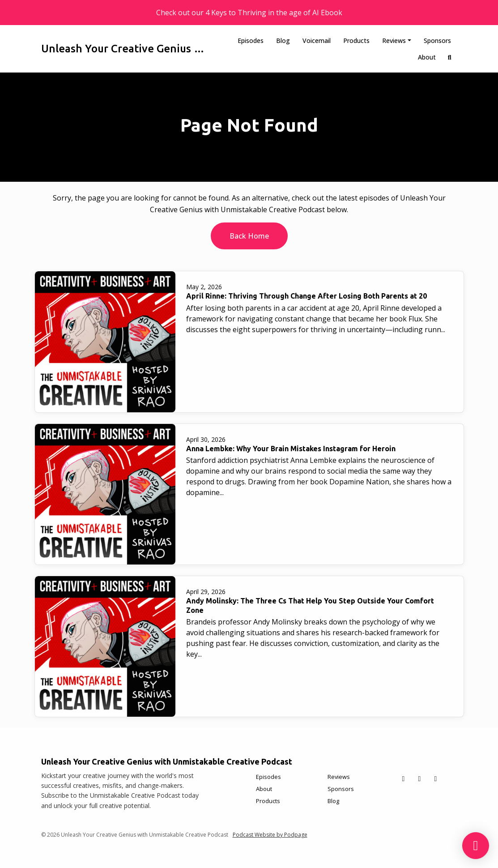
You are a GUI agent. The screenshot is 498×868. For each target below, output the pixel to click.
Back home (249, 236)
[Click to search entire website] (450, 57)
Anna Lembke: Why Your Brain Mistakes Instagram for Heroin (291, 449)
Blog (283, 41)
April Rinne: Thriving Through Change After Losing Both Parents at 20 (306, 296)
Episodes (251, 41)
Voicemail (317, 41)
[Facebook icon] (420, 778)
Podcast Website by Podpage (270, 835)
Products (356, 41)
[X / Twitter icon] (404, 778)
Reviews (394, 41)
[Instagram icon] (436, 778)
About (427, 57)
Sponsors (437, 41)
